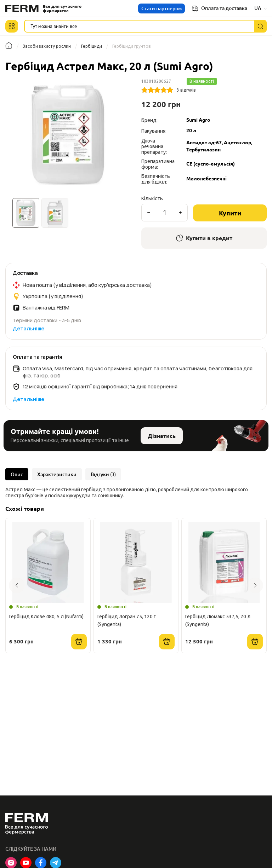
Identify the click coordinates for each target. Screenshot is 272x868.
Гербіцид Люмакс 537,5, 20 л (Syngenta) (218, 620)
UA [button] (260, 8)
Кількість (152, 198)
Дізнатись (162, 436)
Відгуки (103, 474)
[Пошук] (260, 26)
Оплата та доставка (220, 8)
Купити (230, 213)
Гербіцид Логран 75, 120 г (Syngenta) (127, 620)
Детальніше (29, 328)
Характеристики (57, 474)
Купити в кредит (204, 238)
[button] (12, 26)
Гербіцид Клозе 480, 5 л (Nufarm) (46, 617)
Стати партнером (161, 8)
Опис (17, 474)
